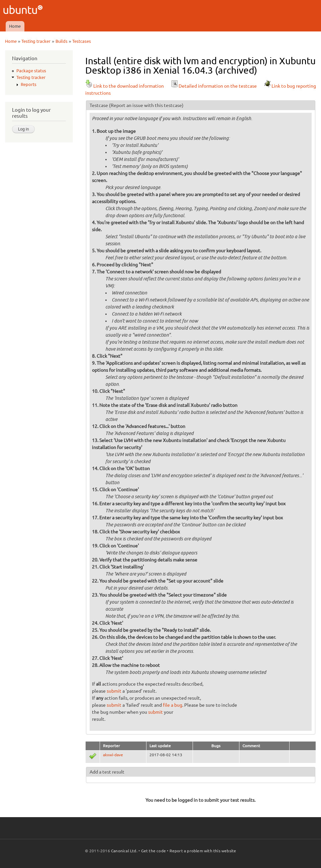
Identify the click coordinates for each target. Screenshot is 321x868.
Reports (29, 84)
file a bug (173, 705)
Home (15, 26)
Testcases (82, 41)
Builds (62, 41)
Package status (31, 71)
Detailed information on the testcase (214, 86)
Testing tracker (36, 41)
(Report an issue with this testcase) (146, 105)
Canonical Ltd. (124, 851)
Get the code (153, 851)
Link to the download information (125, 86)
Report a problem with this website (203, 851)
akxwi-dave (113, 755)
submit (114, 691)
